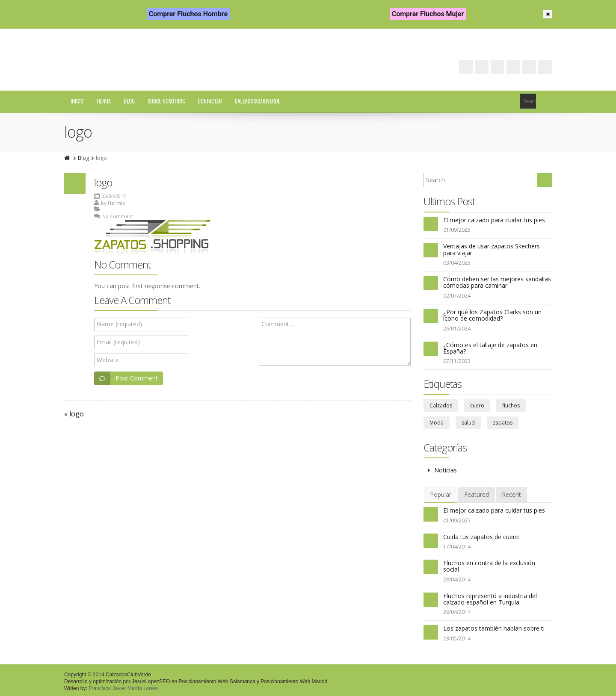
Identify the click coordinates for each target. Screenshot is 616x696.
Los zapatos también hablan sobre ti (494, 628)
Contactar (210, 101)
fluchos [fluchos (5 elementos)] (511, 406)
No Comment (118, 216)
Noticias (446, 470)
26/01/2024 (457, 329)
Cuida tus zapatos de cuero (481, 537)
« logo (74, 414)
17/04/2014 (457, 547)
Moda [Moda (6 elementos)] (437, 423)
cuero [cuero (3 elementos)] (477, 406)
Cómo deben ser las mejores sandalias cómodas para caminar (497, 282)
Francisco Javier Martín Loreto (123, 688)
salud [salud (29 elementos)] (468, 423)
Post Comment (126, 378)
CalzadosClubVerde (258, 101)
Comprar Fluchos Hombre (188, 14)
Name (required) (119, 324)
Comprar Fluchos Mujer (428, 14)
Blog (129, 101)
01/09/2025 (457, 230)
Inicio (77, 101)
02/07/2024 (457, 296)
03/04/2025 (457, 263)
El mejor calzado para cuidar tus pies (494, 220)
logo (103, 182)
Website (108, 360)
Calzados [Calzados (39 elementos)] (441, 406)
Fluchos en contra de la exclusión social (489, 566)
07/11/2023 (457, 361)
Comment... (277, 324)
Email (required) (118, 342)
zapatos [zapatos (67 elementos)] (503, 423)
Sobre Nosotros (166, 101)
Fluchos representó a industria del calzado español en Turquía (490, 599)
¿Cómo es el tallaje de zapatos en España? (490, 348)
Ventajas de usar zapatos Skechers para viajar (492, 249)
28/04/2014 (457, 580)
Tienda (104, 101)
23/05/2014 (457, 638)
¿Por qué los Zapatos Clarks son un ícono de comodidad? (492, 315)
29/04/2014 (457, 612)
